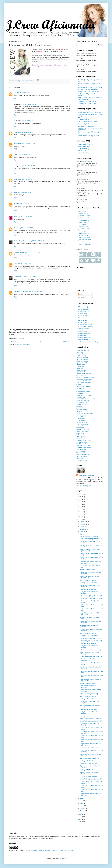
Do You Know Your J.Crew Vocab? (88, 122)
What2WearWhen (82, 453)
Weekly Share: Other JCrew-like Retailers (90, 92)
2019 (80, 502)
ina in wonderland (82, 403)
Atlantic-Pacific (81, 365)
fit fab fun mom (81, 397)
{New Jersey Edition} (84, 229)
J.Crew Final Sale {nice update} (89, 694)
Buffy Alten (17, 143)
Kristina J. (79, 412)
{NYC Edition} (82, 231)
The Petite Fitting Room (83, 446)
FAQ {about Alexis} (83, 149)
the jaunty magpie (82, 442)
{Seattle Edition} (83, 242)
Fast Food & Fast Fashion (84, 395)
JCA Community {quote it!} (87, 570)
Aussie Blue (80, 368)
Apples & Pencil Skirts (83, 363)
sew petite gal (80, 433)
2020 (80, 499)
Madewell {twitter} (83, 340)
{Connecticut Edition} (84, 216)
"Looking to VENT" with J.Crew (87, 103)
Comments (82, 297)
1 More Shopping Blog (83, 350)
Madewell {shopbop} (84, 333)
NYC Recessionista (82, 424)
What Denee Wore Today (84, 455)
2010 (80, 817)
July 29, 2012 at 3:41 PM (24, 93)
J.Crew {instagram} (84, 316)
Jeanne (16, 155)
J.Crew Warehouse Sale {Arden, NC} (90, 650)
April (81, 803)
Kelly (15, 179)
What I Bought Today (82, 457)
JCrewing (79, 406)
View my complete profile (84, 486)
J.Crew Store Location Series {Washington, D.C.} (88, 660)
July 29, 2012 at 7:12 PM (29, 166)
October (82, 527)
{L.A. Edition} (82, 224)
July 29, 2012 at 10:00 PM (37, 241)
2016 (80, 509)
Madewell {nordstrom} (84, 331)
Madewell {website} (84, 329)
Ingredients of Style (82, 404)
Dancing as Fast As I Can (84, 381)
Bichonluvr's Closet (82, 372)
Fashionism (80, 394)
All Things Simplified (82, 358)
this (67, 49)
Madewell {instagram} (84, 338)
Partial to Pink (80, 426)
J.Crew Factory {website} (85, 324)
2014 (80, 514)
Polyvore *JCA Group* (83, 430)
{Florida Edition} (83, 222)
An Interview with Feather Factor (89, 748)
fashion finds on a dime (83, 392)
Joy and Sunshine (82, 410)
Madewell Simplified (82, 417)
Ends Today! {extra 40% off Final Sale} (91, 641)
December (83, 522)
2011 (80, 814)
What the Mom (81, 458)
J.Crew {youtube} (83, 322)
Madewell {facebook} (84, 335)
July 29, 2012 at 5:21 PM (26, 132)
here (81, 167)
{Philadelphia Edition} (84, 233)
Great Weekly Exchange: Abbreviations (89, 124)
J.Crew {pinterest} (83, 318)
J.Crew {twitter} (82, 320)
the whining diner (81, 451)
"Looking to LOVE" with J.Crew (87, 101)
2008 (80, 822)
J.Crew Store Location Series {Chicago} (91, 638)
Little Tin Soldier (81, 415)
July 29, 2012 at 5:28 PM (28, 143)
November (83, 524)
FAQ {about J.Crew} (84, 147)
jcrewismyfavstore (82, 408)
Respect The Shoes (82, 431)
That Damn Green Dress (84, 440)
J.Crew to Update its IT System (89, 777)
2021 (80, 497)
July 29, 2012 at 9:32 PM (26, 228)
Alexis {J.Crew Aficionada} (87, 475)
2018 (80, 504)
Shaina (16, 228)
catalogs (16, 82)
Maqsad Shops (81, 419)
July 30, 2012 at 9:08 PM (36, 292)
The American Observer (21, 292)
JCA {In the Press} (83, 151)
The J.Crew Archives (82, 444)
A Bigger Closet (81, 354)
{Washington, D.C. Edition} (86, 244)
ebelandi (79, 385)
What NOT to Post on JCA (86, 153)
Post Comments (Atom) (23, 344)
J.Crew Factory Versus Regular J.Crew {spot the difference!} (89, 119)
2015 (80, 512)
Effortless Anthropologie (83, 386)
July (81, 534)
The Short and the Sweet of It (85, 448)
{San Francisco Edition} (85, 240)
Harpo (16, 192)
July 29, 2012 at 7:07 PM (26, 155)
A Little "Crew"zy (81, 356)
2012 (80, 519)
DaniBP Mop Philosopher (84, 383)
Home (40, 341)
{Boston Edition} (83, 211)
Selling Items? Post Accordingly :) (88, 126)
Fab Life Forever (81, 390)
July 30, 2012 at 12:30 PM (29, 277)
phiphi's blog (80, 428)
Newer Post (12, 341)
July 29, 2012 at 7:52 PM (25, 179)
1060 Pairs (80, 352)
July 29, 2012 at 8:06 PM (25, 192)
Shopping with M (81, 437)
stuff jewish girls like (82, 439)
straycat (16, 132)
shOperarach (80, 435)
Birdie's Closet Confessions (84, 374)
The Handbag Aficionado (21, 241)
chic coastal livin (81, 376)
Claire (16, 264)
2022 (80, 494)
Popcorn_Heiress (19, 252)
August (82, 532)
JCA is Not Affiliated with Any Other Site (89, 112)
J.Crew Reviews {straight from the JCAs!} (90, 87)
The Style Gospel (81, 449)
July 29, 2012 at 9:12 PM (25, 217)
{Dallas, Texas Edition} (84, 218)
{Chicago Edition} (83, 213)
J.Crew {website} (83, 307)
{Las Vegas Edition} (84, 227)
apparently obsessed (82, 361)
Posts (80, 294)
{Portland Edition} (83, 235)
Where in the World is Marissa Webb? (91, 718)
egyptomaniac (80, 388)
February (83, 808)
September (83, 529)
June (82, 798)
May (81, 801)
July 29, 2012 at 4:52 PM (29, 121)
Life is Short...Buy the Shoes (85, 413)
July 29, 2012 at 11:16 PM (33, 252)
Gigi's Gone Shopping (83, 401)
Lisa (15, 93)
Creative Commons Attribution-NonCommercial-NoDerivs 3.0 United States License (49, 850)
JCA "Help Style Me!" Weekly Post (88, 89)
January (82, 811)
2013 (80, 517)
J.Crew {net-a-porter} (84, 309)
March (82, 806)
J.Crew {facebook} (83, 311)
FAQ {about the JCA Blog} (86, 144)
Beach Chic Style (81, 370)
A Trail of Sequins (81, 367)
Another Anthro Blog (82, 359)
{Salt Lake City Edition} (85, 238)
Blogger (64, 859)
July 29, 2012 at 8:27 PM (22, 204)
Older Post (66, 341)
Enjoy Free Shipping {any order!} (89, 763)
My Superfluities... (82, 421)
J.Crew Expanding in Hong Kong (89, 536)
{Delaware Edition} (83, 220)
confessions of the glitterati (84, 379)
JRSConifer (17, 277)
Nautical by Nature (82, 422)
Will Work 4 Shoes (82, 460)
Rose (15, 217)
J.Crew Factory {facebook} (86, 327)
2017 (80, 507)
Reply (15, 98)
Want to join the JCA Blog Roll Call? (88, 136)
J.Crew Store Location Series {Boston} (91, 598)
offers (20, 82)
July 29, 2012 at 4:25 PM (29, 104)
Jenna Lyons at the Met (86, 716)
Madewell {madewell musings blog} (88, 342)
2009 (80, 819)
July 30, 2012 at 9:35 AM (25, 264)
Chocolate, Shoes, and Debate (85, 377)
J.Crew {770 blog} (83, 313)
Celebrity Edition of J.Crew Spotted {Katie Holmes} (90, 550)
